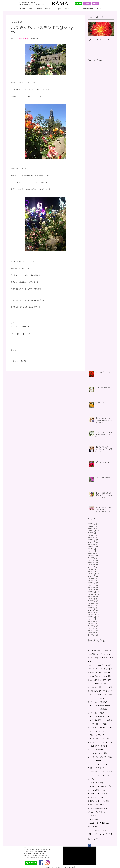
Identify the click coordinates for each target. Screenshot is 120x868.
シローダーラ (93, 772)
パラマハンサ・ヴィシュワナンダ (100, 834)
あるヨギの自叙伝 (94, 672)
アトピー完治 (93, 691)
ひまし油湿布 (93, 676)
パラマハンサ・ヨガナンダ (98, 830)
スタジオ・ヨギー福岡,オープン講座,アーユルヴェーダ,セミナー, (101, 786)
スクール (106, 775)
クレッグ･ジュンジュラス (97, 757)
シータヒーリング (94, 775)
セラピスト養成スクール (97, 805)
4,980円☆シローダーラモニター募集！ (101, 654)
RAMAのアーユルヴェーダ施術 (99, 665)
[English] (95, 4)
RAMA (90, 661)
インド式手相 (93, 724)
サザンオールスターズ (96, 768)
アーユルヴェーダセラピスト (99, 702)
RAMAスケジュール (95, 669)
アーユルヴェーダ (106, 691)
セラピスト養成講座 (95, 808)
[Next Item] (110, 29)
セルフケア (108, 808)
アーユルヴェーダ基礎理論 (98, 709)
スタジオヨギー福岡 (95, 783)
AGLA (90, 658)
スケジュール (93, 779)
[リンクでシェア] (29, 334)
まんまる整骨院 (105, 676)
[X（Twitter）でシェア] (18, 334)
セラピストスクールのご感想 (99, 801)
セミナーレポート (94, 794)
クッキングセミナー (95, 750)
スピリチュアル (94, 790)
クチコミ (104, 746)
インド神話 (102, 728)
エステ (90, 731)
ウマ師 (110, 728)
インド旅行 (103, 724)
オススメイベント (102, 735)
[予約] (87, 4)
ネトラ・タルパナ (94, 819)
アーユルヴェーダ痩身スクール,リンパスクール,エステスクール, (101, 716)
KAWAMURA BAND (106, 658)
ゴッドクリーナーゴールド (98, 764)
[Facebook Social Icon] (41, 863)
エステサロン (99, 731)
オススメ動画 (93, 738)
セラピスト (106, 794)
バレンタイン (93, 827)
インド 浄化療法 (94, 720)
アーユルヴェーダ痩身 (96, 713)
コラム (111, 757)
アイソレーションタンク (97, 683)
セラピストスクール (95, 797)
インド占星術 (107, 720)
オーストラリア (94, 746)
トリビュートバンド (95, 816)
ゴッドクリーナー (94, 761)
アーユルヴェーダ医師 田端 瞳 (99, 705)
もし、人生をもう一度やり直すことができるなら (101, 680)
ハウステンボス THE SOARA (20, 326)
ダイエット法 (93, 812)
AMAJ (96, 658)
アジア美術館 (107, 687)
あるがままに (109, 669)
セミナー (104, 790)
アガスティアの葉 (94, 687)
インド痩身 (92, 728)
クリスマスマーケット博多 (98, 753)
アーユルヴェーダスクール (98, 698)
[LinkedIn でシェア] (23, 334)
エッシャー (110, 731)
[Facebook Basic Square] (89, 845)
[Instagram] (47, 863)
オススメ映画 (104, 738)
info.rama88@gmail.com (36, 853)
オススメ (91, 735)
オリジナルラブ (94, 742)
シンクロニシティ (106, 772)
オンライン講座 (106, 742)
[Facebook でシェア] (12, 334)
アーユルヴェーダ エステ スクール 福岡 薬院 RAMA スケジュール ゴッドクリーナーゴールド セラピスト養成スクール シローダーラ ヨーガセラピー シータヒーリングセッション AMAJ (101, 694)
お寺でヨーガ (107, 672)
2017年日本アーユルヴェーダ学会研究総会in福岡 (101, 650)
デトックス (103, 812)
